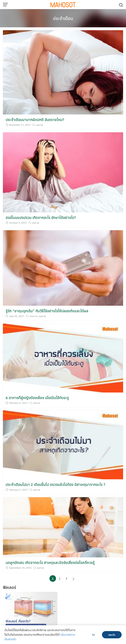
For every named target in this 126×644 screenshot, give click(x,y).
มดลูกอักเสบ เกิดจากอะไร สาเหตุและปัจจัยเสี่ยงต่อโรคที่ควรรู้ (50, 562)
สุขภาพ (39, 125)
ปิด (94, 635)
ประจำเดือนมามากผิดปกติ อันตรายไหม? (35, 119)
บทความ (34, 316)
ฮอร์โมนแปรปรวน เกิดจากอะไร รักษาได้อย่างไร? (41, 217)
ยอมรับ (112, 635)
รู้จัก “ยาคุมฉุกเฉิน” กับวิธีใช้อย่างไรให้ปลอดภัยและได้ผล (47, 311)
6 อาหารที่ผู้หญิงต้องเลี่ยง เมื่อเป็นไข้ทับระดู (37, 398)
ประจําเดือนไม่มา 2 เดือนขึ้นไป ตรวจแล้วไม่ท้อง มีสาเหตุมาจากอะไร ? (55, 484)
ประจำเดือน (63, 18)
